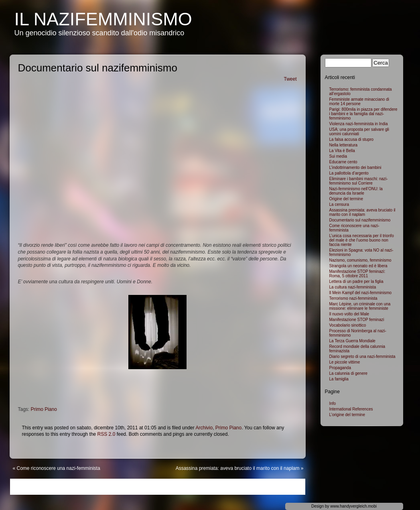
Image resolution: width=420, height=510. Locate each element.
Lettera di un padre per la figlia (356, 281)
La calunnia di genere (349, 373)
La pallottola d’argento (349, 173)
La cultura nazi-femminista (353, 287)
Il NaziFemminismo (103, 19)
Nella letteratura (344, 145)
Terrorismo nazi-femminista (353, 298)
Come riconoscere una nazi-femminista (59, 468)
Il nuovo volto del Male (349, 314)
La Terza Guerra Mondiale (352, 341)
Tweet (290, 79)
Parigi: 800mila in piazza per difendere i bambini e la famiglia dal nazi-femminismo (363, 114)
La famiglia (339, 379)
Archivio (204, 428)
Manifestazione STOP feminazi (357, 320)
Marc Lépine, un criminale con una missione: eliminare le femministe (360, 306)
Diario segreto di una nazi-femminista (362, 357)
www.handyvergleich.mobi (353, 506)
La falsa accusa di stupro (352, 139)
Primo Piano (44, 409)
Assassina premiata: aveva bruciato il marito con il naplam (238, 468)
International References (351, 409)
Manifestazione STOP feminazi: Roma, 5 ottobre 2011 (357, 274)
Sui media (338, 156)
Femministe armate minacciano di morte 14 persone (359, 102)
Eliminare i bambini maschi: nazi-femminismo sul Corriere (359, 181)
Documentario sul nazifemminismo (360, 220)
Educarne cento (343, 162)
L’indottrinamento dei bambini (355, 168)
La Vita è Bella (342, 151)
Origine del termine (346, 199)
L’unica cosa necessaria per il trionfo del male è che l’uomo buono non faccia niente (362, 240)
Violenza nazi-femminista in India (359, 124)
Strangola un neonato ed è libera (358, 266)
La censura (339, 204)
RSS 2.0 (107, 434)
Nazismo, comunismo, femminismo (360, 260)
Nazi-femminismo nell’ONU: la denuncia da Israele (356, 191)
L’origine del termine (347, 415)
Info (333, 403)
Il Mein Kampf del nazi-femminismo (361, 293)
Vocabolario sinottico (348, 325)
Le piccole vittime (345, 362)
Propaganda (340, 368)
